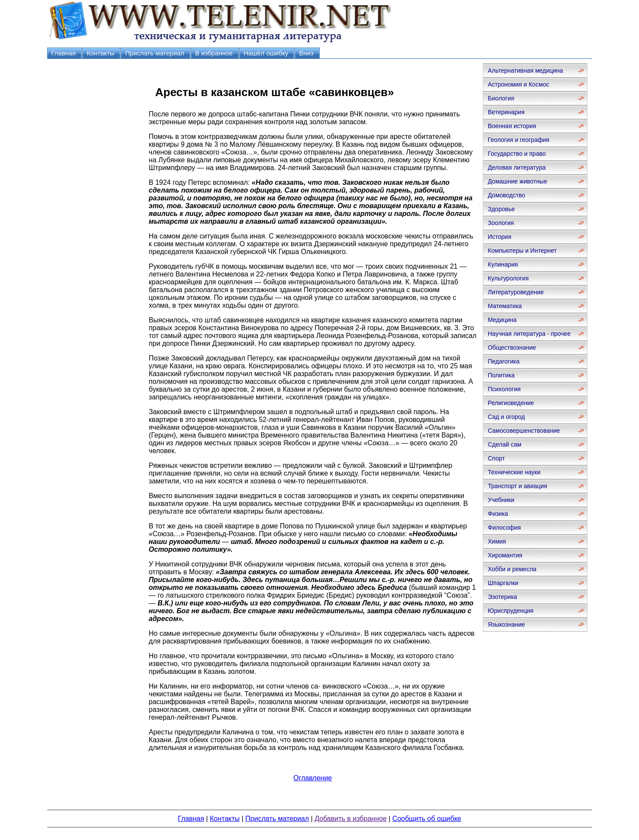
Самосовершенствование (524, 431)
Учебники (501, 500)
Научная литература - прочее (529, 334)
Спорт (496, 458)
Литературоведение (515, 292)
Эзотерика (502, 597)
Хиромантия (505, 555)
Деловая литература (517, 167)
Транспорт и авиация (517, 486)
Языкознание (506, 624)
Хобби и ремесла (512, 569)
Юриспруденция (511, 611)
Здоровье (501, 209)
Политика (501, 375)
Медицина (502, 320)
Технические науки (514, 472)
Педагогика (503, 361)
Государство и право (517, 154)
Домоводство (506, 195)
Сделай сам (504, 444)
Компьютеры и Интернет (522, 251)
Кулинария (503, 264)
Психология (504, 389)
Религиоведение (511, 403)
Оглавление (313, 778)
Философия (504, 528)
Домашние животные (517, 181)
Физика (498, 514)
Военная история (512, 126)
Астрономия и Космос (518, 84)
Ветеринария (506, 112)
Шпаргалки (503, 583)
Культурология (508, 278)
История (499, 237)
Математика (505, 306)
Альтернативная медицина (525, 71)
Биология (501, 98)
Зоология (501, 223)
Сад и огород (506, 417)
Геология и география (518, 140)
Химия (497, 541)
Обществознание (512, 348)
